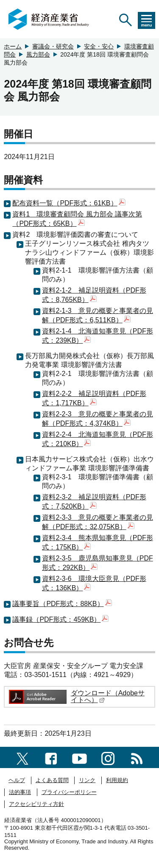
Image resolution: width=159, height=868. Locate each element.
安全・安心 (99, 46)
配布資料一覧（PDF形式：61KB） (69, 203)
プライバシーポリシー (69, 792)
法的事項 (20, 792)
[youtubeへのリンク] (79, 757)
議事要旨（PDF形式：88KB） (62, 604)
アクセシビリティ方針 (36, 804)
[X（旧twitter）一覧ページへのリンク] (22, 757)
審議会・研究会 (53, 46)
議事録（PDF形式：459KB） (60, 619)
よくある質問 (52, 780)
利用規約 (117, 780)
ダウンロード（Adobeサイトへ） (108, 696)
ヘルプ (17, 780)
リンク (87, 780)
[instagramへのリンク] (108, 757)
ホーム (13, 46)
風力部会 (38, 54)
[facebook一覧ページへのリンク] (51, 757)
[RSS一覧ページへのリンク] (137, 757)
